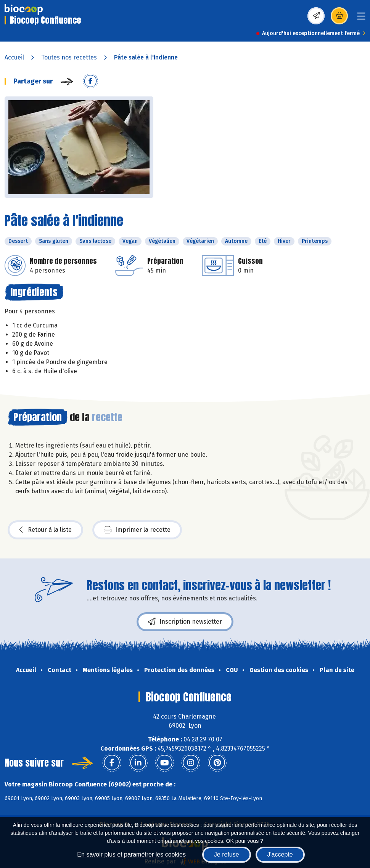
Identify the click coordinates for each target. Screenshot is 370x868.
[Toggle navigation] (361, 18)
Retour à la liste (45, 530)
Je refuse (227, 854)
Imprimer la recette (137, 530)
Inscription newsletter (185, 622)
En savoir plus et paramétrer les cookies (131, 854)
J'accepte (280, 854)
